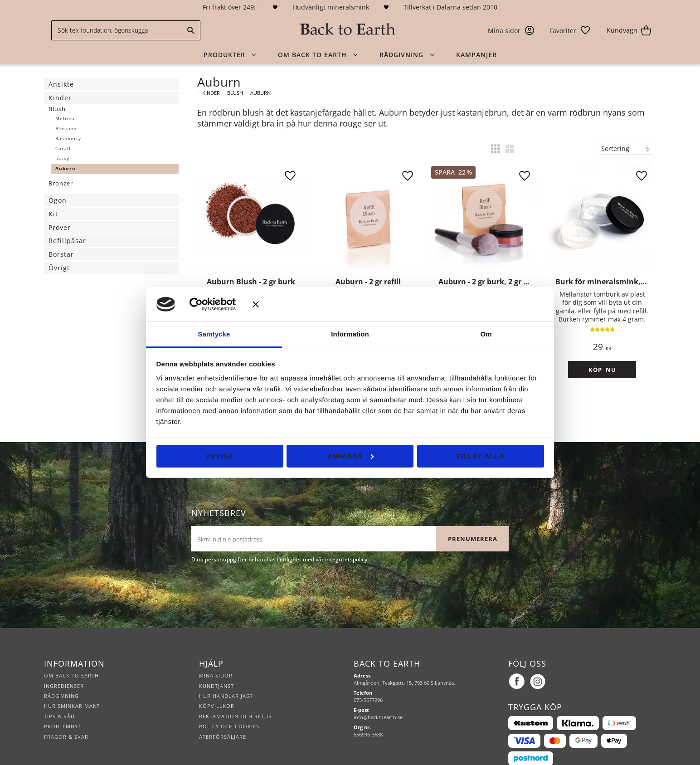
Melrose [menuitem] (66, 119)
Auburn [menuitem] (66, 168)
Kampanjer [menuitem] (476, 55)
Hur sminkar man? (72, 684)
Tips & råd (59, 694)
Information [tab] (350, 334)
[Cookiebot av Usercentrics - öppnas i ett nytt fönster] (209, 304)
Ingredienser (64, 664)
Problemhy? (62, 704)
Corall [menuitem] (63, 149)
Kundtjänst (216, 664)
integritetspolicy (346, 537)
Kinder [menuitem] (60, 98)
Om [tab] (486, 334)
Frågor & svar (66, 714)
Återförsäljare (223, 714)
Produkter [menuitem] (224, 55)
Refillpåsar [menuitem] (67, 241)
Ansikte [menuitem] (61, 84)
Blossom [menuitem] (66, 129)
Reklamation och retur (236, 694)
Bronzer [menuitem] (61, 183)
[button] (570, 30)
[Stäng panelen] (398, 304)
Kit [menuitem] (53, 214)
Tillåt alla (480, 456)
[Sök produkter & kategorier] (126, 30)
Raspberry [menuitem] (68, 139)
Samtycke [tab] (214, 334)
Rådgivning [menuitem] (401, 55)
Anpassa (350, 456)
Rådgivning (61, 674)
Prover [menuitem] (60, 227)
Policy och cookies (229, 704)
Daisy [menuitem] (62, 158)
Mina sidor (216, 653)
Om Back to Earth (71, 653)
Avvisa (220, 456)
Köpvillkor (217, 684)
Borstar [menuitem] (61, 254)
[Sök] (191, 30)
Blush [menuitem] (57, 109)
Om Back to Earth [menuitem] (312, 55)
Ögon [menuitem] (58, 200)
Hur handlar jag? (226, 674)
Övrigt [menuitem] (59, 268)
